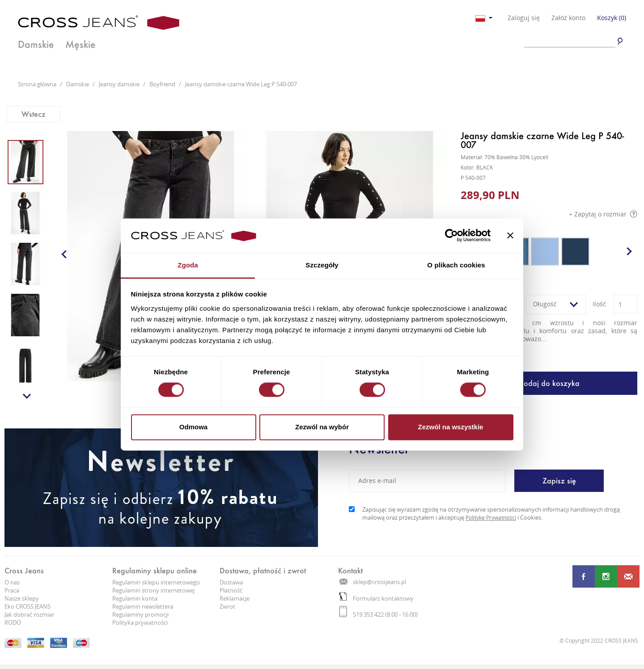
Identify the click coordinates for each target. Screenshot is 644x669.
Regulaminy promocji (140, 614)
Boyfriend (163, 84)
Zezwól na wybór (322, 427)
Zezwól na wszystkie (451, 427)
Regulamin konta (135, 598)
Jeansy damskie (120, 84)
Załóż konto (568, 18)
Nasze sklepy (22, 598)
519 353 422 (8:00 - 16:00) (378, 614)
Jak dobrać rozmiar (29, 614)
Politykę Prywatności (491, 518)
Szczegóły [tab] (322, 265)
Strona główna (38, 84)
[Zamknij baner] (510, 236)
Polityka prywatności (140, 622)
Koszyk (612, 18)
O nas (12, 582)
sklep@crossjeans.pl (373, 582)
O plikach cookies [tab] (456, 265)
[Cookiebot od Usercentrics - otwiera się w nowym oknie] (451, 236)
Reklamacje (235, 598)
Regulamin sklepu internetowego (156, 582)
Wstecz (34, 114)
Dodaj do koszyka (549, 383)
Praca (12, 590)
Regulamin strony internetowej (153, 590)
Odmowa (193, 427)
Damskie (36, 44)
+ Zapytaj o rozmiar (603, 214)
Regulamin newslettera (143, 606)
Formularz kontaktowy (376, 598)
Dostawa (231, 582)
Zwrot (227, 606)
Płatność (231, 590)
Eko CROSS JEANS (28, 606)
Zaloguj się (524, 18)
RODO (13, 622)
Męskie (80, 44)
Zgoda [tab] (188, 265)
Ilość (599, 304)
